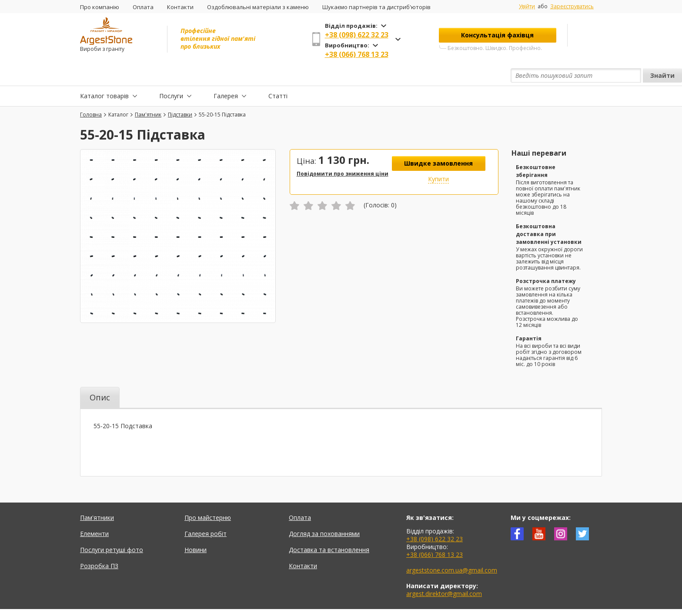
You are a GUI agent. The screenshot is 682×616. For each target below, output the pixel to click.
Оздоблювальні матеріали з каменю (258, 7)
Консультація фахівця (497, 35)
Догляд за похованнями (324, 514)
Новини (196, 530)
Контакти (180, 7)
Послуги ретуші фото (112, 530)
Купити (438, 159)
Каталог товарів (104, 75)
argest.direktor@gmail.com (444, 574)
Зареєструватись (572, 6)
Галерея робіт (206, 514)
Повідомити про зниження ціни (343, 154)
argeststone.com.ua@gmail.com (452, 550)
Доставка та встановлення (329, 530)
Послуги (171, 75)
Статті (278, 75)
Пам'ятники (97, 498)
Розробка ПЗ (99, 546)
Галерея (226, 75)
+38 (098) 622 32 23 (357, 35)
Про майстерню (208, 498)
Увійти (527, 7)
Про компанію (100, 7)
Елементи (94, 514)
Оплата (143, 7)
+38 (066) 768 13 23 (357, 54)
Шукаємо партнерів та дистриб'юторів (376, 7)
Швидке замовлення (438, 143)
